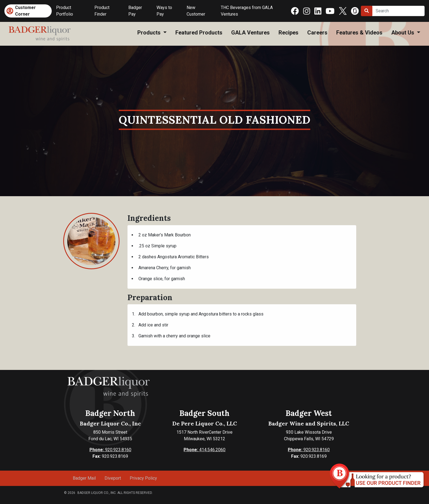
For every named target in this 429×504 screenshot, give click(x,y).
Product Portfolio (65, 11)
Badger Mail (84, 478)
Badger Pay (135, 11)
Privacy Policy (143, 478)
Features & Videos (359, 33)
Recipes (289, 33)
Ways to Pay (164, 11)
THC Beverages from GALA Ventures (247, 11)
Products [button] (150, 33)
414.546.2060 (205, 450)
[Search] (398, 11)
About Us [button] (403, 33)
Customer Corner (25, 11)
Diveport (113, 478)
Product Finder (102, 11)
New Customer (196, 11)
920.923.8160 (110, 450)
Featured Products (199, 33)
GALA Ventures (250, 33)
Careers (317, 33)
